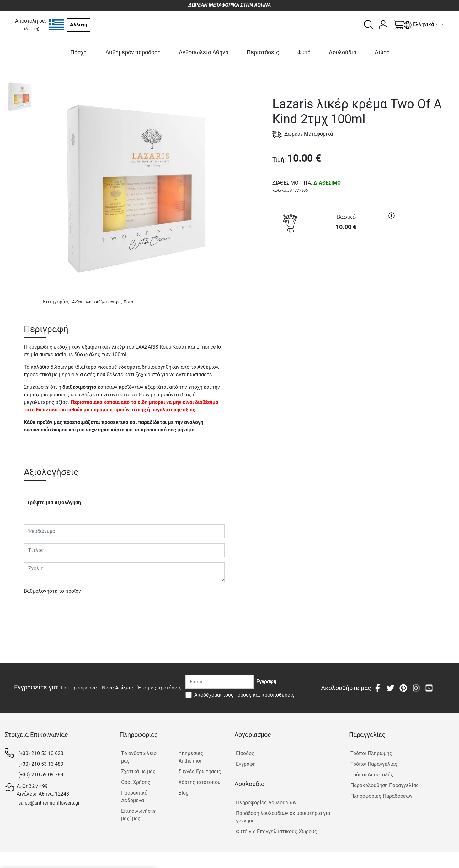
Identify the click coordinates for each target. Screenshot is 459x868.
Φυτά (304, 52)
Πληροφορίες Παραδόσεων (382, 796)
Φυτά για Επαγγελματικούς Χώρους (277, 831)
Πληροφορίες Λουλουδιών (266, 803)
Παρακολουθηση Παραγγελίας (385, 785)
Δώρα (382, 52)
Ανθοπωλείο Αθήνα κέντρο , (97, 302)
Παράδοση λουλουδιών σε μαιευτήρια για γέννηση (283, 817)
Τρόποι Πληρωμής (371, 753)
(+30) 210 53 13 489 (41, 764)
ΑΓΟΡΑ (335, 259)
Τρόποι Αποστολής (372, 775)
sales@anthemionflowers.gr (49, 803)
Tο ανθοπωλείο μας (139, 757)
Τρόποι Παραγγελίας (374, 764)
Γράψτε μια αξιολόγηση (54, 503)
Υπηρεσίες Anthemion (191, 757)
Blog (184, 793)
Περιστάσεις (263, 52)
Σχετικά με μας (138, 772)
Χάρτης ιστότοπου (200, 782)
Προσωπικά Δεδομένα (134, 797)
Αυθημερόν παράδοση (133, 52)
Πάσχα (78, 52)
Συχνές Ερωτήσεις (200, 772)
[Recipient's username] (219, 682)
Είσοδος (245, 753)
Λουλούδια (343, 52)
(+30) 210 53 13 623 (41, 753)
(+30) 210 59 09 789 (41, 775)
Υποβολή (37, 609)
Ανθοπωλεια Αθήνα (204, 52)
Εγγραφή (246, 764)
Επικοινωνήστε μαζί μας (139, 815)
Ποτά (128, 302)
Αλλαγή (79, 25)
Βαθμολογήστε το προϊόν (52, 591)
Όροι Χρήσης (136, 782)
